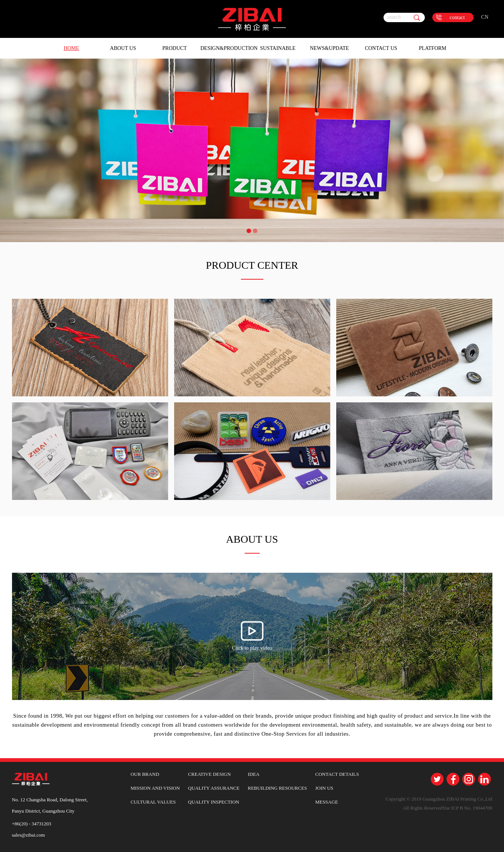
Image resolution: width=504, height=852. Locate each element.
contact (457, 17)
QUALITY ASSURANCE (214, 788)
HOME (71, 48)
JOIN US (324, 788)
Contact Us (381, 48)
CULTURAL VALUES (153, 802)
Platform (433, 48)
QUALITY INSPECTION (214, 802)
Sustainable (278, 48)
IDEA (254, 774)
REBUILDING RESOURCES (277, 788)
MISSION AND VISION (155, 788)
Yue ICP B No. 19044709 (467, 808)
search (394, 17)
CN (485, 17)
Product (175, 48)
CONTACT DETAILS (337, 774)
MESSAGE (327, 802)
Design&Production (226, 48)
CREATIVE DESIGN (209, 774)
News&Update (329, 48)
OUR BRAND (145, 774)
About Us (123, 48)
